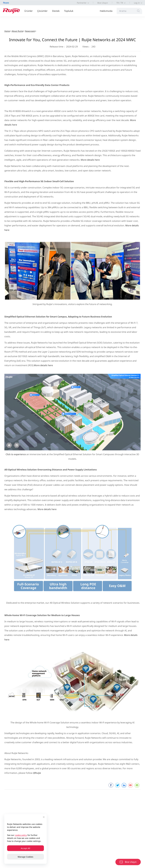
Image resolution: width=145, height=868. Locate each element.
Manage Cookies (25, 857)
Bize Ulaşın (103, 3)
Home (7, 31)
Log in (137, 3)
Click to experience (16, 454)
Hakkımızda (106, 11)
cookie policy (21, 835)
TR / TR (120, 3)
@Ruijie (37, 773)
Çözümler (42, 11)
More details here (90, 160)
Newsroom (30, 31)
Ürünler (29, 11)
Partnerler (82, 3)
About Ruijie (17, 31)
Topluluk (69, 11)
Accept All (25, 848)
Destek (56, 11)
